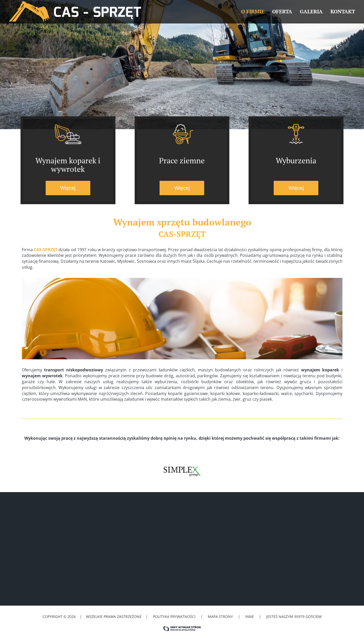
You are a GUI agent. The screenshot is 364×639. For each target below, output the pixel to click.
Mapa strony (220, 617)
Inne (250, 617)
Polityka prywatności (174, 617)
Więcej (68, 188)
